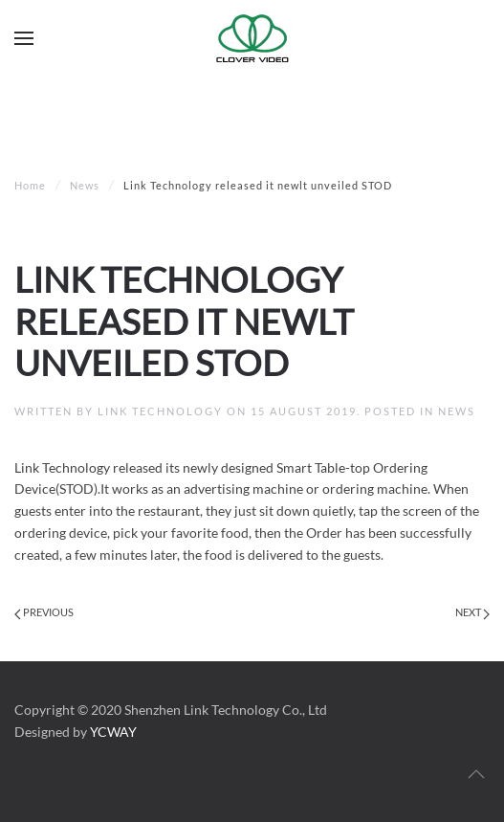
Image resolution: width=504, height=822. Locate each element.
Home (30, 185)
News (85, 185)
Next (472, 612)
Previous (44, 612)
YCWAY (113, 732)
